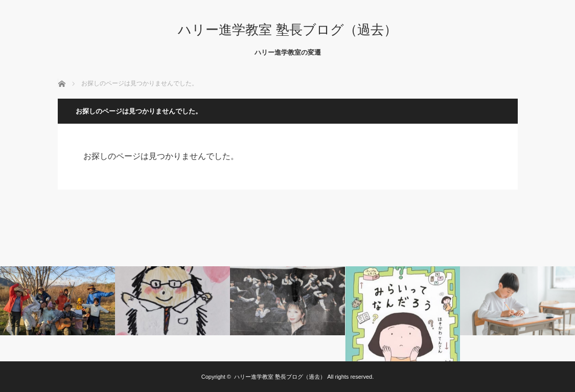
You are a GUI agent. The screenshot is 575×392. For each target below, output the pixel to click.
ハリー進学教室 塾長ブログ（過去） (287, 30)
